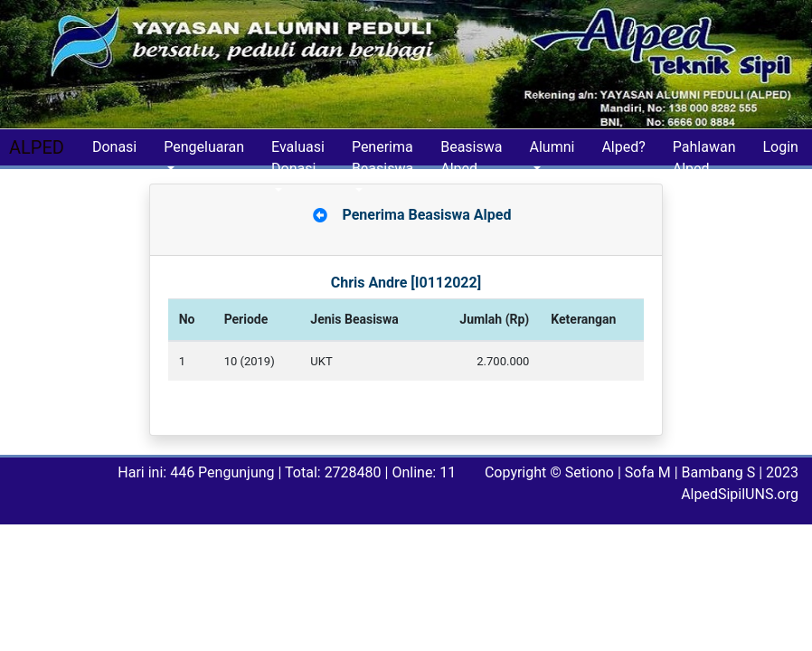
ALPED (37, 147)
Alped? (623, 147)
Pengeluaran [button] (204, 147)
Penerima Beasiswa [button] (382, 152)
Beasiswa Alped (471, 152)
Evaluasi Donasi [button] (298, 152)
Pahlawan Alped (704, 152)
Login (780, 147)
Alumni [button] (552, 147)
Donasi (114, 147)
